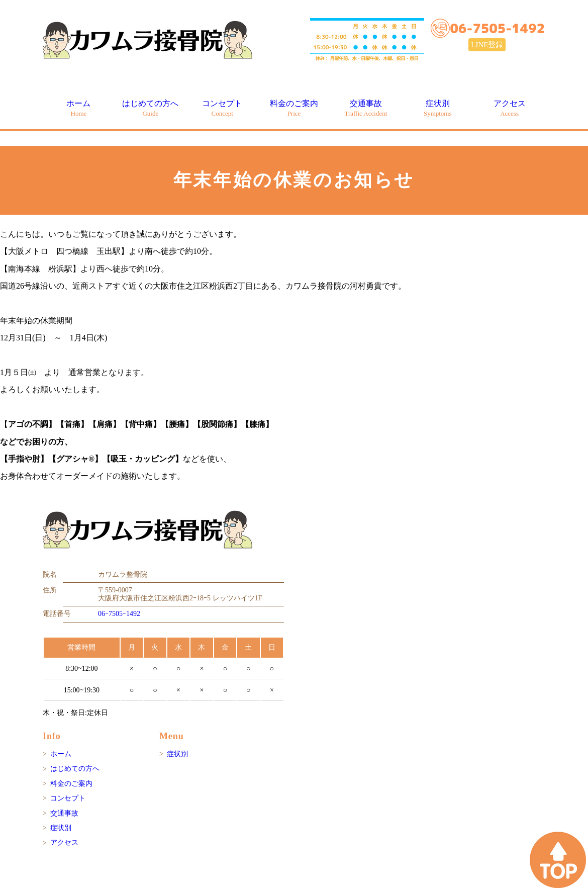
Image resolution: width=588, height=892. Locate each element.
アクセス (510, 108)
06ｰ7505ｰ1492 (119, 614)
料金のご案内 (294, 108)
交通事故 (366, 108)
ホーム (78, 108)
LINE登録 (487, 45)
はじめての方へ (150, 108)
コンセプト (222, 108)
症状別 (438, 108)
